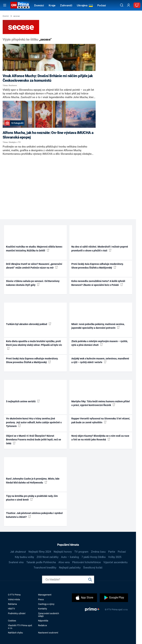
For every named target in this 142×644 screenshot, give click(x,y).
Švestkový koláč (93, 568)
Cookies (12, 621)
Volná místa (14, 599)
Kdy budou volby (24, 557)
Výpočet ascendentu (115, 562)
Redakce (42, 625)
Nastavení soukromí (48, 633)
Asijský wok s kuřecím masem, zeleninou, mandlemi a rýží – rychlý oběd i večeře (100, 360)
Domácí (39, 6)
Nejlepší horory (63, 552)
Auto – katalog (70, 557)
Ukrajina (82, 6)
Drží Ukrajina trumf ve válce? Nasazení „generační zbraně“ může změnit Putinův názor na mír (34, 266)
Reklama (12, 604)
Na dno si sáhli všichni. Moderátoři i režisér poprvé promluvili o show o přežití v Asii (100, 249)
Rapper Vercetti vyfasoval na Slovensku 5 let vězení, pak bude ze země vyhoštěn (101, 420)
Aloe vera (64, 562)
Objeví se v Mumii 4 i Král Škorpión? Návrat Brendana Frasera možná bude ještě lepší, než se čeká (34, 440)
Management (45, 595)
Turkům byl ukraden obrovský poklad (29, 324)
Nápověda (43, 621)
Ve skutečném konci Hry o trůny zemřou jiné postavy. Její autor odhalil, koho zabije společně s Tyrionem (34, 422)
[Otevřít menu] (5, 5)
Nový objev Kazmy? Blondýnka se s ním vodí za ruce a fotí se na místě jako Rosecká (100, 438)
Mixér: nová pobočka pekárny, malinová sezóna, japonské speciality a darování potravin (98, 326)
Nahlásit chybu (15, 633)
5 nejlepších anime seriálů (23, 401)
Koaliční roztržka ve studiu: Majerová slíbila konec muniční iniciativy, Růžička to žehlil (34, 249)
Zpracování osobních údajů (49, 615)
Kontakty (42, 609)
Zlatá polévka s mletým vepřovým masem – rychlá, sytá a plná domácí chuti (100, 343)
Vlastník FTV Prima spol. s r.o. (20, 627)
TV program (81, 552)
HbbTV (11, 609)
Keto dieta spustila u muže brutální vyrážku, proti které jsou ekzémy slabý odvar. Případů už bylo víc (34, 345)
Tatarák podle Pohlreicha (41, 562)
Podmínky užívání (17, 613)
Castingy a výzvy (46, 604)
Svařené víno (16, 562)
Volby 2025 (115, 557)
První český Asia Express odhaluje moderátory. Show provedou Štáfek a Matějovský (97, 266)
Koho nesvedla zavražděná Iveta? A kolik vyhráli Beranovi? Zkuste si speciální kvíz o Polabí (98, 283)
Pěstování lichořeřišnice (86, 562)
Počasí (102, 6)
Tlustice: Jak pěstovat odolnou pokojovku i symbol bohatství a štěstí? (34, 515)
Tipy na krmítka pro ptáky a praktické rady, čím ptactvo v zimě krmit (32, 498)
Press (41, 599)
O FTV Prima (14, 595)
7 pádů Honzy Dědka (93, 557)
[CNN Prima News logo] (20, 5)
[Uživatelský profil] (129, 5)
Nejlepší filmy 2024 (40, 552)
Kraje (52, 6)
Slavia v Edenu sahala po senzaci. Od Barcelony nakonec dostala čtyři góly (33, 283)
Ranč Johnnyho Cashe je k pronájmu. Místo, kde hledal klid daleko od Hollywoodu (33, 481)
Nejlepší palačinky (70, 568)
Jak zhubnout (18, 552)
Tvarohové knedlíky (45, 568)
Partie (112, 552)
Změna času (98, 552)
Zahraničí (66, 6)
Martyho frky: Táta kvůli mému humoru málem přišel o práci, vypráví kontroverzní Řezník (101, 403)
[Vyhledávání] (122, 5)
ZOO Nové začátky (48, 557)
